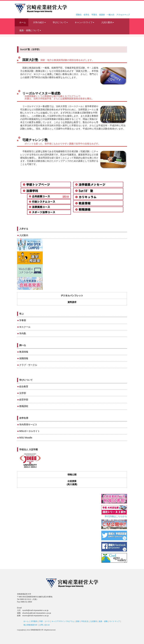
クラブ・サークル (28, 365)
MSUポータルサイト (30, 431)
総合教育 (24, 386)
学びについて (60, 22)
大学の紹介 (39, 22)
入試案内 (24, 235)
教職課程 (24, 406)
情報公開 (72, 475)
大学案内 (34, 621)
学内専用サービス (28, 425)
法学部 (23, 393)
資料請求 (72, 302)
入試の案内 (108, 22)
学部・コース (44, 621)
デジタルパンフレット (72, 296)
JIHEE (30, 461)
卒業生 (94, 15)
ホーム (23, 22)
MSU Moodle (26, 438)
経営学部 (24, 400)
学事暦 (23, 320)
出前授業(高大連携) (72, 483)
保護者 (102, 15)
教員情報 (24, 352)
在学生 (86, 15)
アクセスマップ (123, 15)
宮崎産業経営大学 (41, 8)
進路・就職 (103, 621)
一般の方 (111, 15)
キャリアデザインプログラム (63, 621)
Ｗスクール (25, 327)
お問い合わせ (44, 625)
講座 (78, 621)
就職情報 (24, 358)
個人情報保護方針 (30, 625)
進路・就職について (30, 30)
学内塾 (23, 333)
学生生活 (85, 621)
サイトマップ (115, 621)
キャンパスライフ (84, 22)
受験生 (79, 15)
